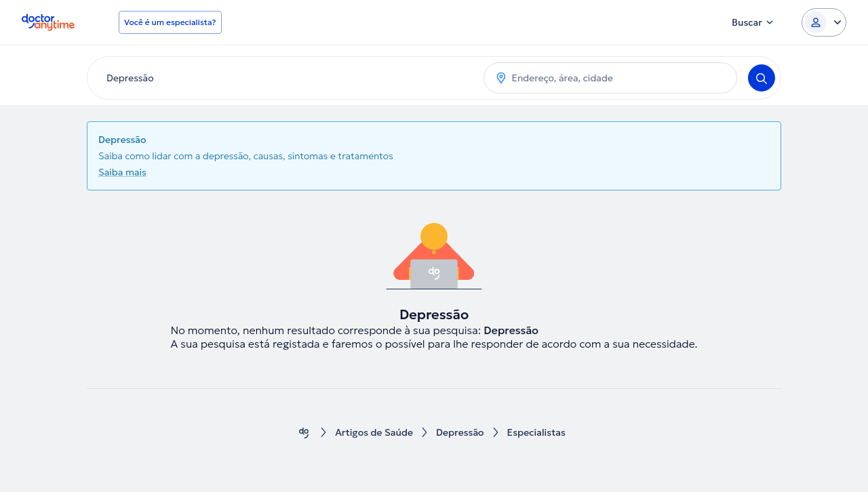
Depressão (460, 433)
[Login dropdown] (824, 22)
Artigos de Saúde (374, 433)
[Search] (762, 78)
